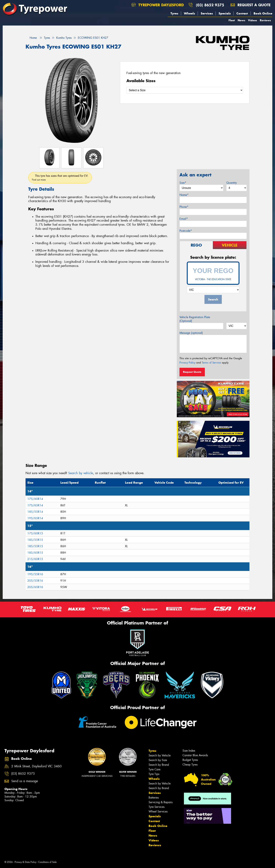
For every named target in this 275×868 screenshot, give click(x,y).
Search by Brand (159, 765)
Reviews (265, 20)
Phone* (184, 207)
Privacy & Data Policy (25, 862)
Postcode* (186, 231)
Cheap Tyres (190, 765)
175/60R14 (35, 499)
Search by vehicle (81, 473)
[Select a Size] (185, 90)
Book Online (263, 13)
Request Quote (192, 372)
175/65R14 (35, 505)
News (241, 20)
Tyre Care (154, 769)
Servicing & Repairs (161, 802)
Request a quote (251, 5)
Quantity (232, 183)
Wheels (189, 13)
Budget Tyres (190, 760)
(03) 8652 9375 (210, 5)
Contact (242, 13)
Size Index (189, 751)
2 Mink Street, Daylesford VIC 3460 (36, 766)
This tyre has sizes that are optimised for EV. (60, 178)
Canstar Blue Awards (195, 755)
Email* (184, 219)
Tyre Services (157, 807)
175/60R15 (35, 533)
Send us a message (25, 781)
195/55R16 (35, 574)
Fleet (232, 20)
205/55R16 (35, 581)
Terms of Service (211, 363)
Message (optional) (191, 333)
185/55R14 (35, 512)
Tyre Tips (154, 774)
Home (31, 38)
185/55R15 (35, 540)
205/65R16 (35, 587)
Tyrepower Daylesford (158, 5)
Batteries (154, 798)
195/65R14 (35, 518)
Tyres (174, 13)
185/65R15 (35, 553)
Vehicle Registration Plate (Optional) (195, 319)
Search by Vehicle (160, 755)
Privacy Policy (187, 363)
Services (207, 13)
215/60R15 (35, 559)
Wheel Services (158, 811)
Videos (252, 20)
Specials (225, 13)
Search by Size (158, 760)
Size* (183, 183)
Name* (184, 195)
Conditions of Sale (47, 862)
